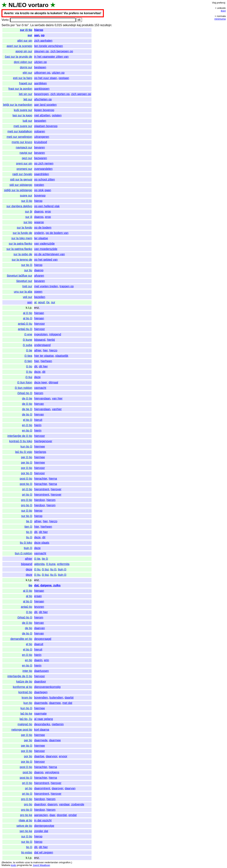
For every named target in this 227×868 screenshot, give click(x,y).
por (13, 25)
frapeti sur (26, 83)
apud (41, 302)
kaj (79, 25)
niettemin (58, 724)
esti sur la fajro (23, 78)
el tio (29, 644)
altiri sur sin (25, 41)
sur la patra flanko (21, 244)
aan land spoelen (45, 105)
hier (45, 350)
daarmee (55, 703)
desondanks (42, 724)
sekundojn (69, 25)
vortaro (38, 5)
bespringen (42, 94)
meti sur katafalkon (20, 131)
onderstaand (42, 345)
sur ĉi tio (26, 30)
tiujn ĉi (28, 548)
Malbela (6, 865)
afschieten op (43, 99)
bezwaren (41, 158)
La (32, 25)
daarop (39, 212)
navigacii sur (24, 147)
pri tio (29, 788)
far (31, 865)
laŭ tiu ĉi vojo (24, 452)
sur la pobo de (23, 254)
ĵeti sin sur (26, 94)
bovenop (40, 195)
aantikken (41, 83)
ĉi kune (28, 340)
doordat (62, 815)
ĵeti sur (28, 99)
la (14, 862)
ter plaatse (41, 238)
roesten (39, 185)
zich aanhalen (43, 41)
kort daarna (42, 730)
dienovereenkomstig (47, 687)
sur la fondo (24, 228)
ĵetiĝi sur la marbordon (17, 105)
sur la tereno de (22, 260)
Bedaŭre (7, 862)
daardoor (40, 682)
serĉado (40, 25)
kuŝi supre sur (23, 110)
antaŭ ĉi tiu (25, 324)
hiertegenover (43, 441)
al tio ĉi (28, 318)
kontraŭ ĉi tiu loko (21, 441)
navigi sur (26, 153)
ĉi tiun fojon (25, 382)
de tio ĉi (27, 414)
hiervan (39, 404)
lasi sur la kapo (22, 115)
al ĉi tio (28, 313)
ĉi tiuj (29, 377)
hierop (39, 30)
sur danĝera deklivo (19, 206)
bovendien (41, 698)
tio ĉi (29, 532)
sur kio (28, 222)
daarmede (41, 703)
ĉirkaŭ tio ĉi (25, 393)
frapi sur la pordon (20, 89)
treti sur (27, 286)
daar (52, 815)
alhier (38, 350)
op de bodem (43, 228)
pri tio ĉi (27, 495)
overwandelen (43, 169)
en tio (29, 660)
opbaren (40, 131)
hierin (38, 425)
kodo (14, 865)
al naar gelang (44, 719)
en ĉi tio (27, 425)
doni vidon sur (23, 62)
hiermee (40, 447)
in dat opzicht (43, 820)
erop (48, 212)
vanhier (57, 409)
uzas (27, 862)
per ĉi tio (27, 457)
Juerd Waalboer (41, 865)
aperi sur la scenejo (19, 46)
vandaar (64, 804)
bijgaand (40, 340)
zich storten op (60, 94)
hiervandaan (42, 398)
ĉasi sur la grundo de (19, 57)
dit (36, 366)
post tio (27, 772)
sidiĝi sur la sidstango (18, 190)
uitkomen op (42, 73)
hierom (39, 393)
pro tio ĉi (27, 505)
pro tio (28, 804)
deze (37, 372)
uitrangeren (42, 137)
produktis (88, 25)
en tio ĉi (27, 431)
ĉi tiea (28, 356)
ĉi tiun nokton (23, 388)
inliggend (55, 334)
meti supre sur (23, 126)
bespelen (40, 121)
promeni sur (24, 169)
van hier (57, 398)
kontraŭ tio (25, 692)
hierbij (51, 340)
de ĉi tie (27, 398)
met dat (67, 703)
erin (46, 660)
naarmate (41, 714)
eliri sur (27, 73)
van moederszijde (46, 249)
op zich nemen (44, 163)
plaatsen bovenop (46, 126)
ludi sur (27, 121)
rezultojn (106, 25)
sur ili (29, 217)
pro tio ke (26, 815)
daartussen (42, 671)
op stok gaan (43, 190)
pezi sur (27, 158)
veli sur (28, 297)
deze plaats (42, 543)
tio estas (27, 852)
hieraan (39, 313)
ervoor (63, 756)
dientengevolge (44, 826)
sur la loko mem (22, 238)
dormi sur (26, 67)
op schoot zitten (45, 179)
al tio (29, 596)
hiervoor (40, 324)
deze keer (41, 382)
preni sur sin (24, 163)
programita (23, 865)
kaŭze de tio (24, 682)
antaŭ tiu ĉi (25, 329)
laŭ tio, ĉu (26, 719)
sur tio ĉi (27, 265)
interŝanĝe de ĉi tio (20, 436)
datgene (46, 585)
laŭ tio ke (26, 714)
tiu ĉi (29, 537)
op (43, 35)
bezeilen (40, 297)
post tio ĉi (26, 484)
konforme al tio (23, 687)
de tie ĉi (27, 409)
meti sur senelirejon (19, 137)
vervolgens (52, 772)
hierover (56, 489)
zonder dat (41, 831)
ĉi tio (29, 366)
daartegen (41, 692)
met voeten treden (46, 286)
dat (36, 585)
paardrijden (42, 174)
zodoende (78, 804)
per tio (28, 740)
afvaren (39, 276)
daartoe (39, 756)
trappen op (67, 286)
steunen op (42, 51)
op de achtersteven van (50, 254)
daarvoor (52, 756)
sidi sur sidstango (21, 185)
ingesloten (41, 334)
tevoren (39, 607)
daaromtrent (42, 788)
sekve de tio (24, 826)
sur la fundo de (22, 233)
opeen (38, 292)
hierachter (41, 479)
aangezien (41, 815)
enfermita (63, 564)
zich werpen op (81, 94)
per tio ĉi (27, 463)
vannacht (40, 388)
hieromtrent (42, 489)
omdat (73, 815)
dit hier (43, 366)
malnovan (38, 862)
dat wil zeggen (44, 852)
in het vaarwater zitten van (51, 57)
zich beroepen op (62, 51)
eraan (38, 596)
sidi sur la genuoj (21, 179)
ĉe (48, 302)
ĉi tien (28, 361)
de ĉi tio (27, 404)
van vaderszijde (44, 244)
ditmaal (53, 382)
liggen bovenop (44, 110)
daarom (52, 804)
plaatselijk (62, 356)
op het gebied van (46, 260)
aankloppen (42, 89)
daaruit (39, 644)
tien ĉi (28, 527)
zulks (57, 585)
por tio (28, 756)
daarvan (40, 628)
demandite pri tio (21, 639)
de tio (29, 628)
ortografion (65, 862)
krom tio (27, 698)
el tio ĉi (28, 420)
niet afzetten (42, 115)
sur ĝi (29, 212)
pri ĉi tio (27, 489)
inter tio (27, 671)
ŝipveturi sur (24, 281)
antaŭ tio (26, 607)
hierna (53, 479)
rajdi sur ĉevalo (22, 174)
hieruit (38, 420)
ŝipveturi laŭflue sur (20, 276)
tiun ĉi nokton (23, 553)
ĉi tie (29, 350)
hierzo (53, 350)
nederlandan (51, 862)
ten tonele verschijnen (49, 46)
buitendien (56, 698)
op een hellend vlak (47, 206)
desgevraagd (43, 639)
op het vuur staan (46, 78)
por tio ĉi (27, 473)
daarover (57, 788)
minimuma (220, 19)
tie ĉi (29, 521)
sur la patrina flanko (19, 249)
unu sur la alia (23, 292)
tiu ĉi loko (26, 543)
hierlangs (40, 452)
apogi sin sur (24, 51)
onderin (39, 233)
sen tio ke (26, 831)
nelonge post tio (22, 730)
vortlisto (20, 862)
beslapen (40, 67)
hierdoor (40, 500)
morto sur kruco (22, 142)
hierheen (46, 361)
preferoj (221, 3)
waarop (39, 222)
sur (30, 35)
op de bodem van (57, 233)
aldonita (39, 564)
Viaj (214, 3)
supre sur (26, 195)
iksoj (223, 11)
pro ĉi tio (27, 500)
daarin (38, 660)
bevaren (40, 147)
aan (37, 35)
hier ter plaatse (44, 356)
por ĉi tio (27, 468)
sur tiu (28, 270)
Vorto (5, 20)
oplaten (57, 115)
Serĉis (6, 25)
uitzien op (41, 62)
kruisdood (41, 142)
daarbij (69, 698)
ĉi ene (28, 334)
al (35, 302)
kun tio (28, 703)
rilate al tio (25, 820)
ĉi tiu (29, 372)
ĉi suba (28, 345)
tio (30, 585)
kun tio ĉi (26, 447)
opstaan (64, 78)
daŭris (50, 25)
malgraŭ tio (25, 724)
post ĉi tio (26, 479)
